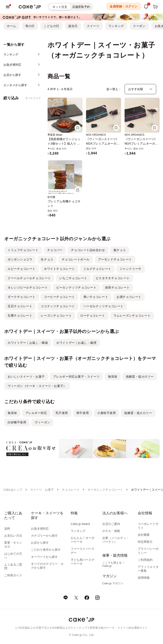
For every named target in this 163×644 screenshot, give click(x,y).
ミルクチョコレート (97, 269)
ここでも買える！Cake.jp (113, 564)
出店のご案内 (111, 524)
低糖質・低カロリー (140, 377)
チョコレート (71, 490)
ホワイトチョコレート (59, 269)
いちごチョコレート (73, 278)
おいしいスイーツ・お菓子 (26, 377)
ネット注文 (60, 7)
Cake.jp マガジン (113, 583)
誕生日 (73, 26)
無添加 (113, 377)
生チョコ (47, 259)
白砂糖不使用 (17, 422)
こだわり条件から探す (46, 550)
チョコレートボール (76, 259)
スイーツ (93, 26)
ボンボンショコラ (20, 259)
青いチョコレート (96, 297)
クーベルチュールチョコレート (29, 278)
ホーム (11, 26)
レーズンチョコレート (56, 316)
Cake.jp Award (80, 524)
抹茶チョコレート (117, 287)
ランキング (116, 26)
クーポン (139, 26)
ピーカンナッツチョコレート (76, 287)
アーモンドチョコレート (115, 259)
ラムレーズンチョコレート (132, 316)
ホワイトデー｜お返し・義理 (76, 343)
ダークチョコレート (22, 297)
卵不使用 (83, 413)
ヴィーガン (42, 422)
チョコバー (55, 250)
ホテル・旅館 (111, 531)
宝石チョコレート (20, 306)
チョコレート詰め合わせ (88, 250)
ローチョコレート (93, 316)
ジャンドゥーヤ (131, 269)
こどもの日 (51, 26)
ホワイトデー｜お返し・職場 (28, 343)
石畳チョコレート (20, 316)
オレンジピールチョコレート (28, 287)
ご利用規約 (145, 560)
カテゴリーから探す (44, 536)
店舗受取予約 (81, 7)
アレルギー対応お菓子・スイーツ (76, 377)
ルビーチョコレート (22, 269)
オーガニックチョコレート (105, 490)
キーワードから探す (44, 557)
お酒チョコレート (129, 297)
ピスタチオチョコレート (113, 278)
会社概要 (144, 535)
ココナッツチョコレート (58, 306)
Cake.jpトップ (13, 490)
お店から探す (40, 543)
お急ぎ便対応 (40, 529)
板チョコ (120, 250)
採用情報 (144, 578)
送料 (7, 529)
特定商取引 (145, 542)
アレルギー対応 (36, 413)
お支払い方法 (13, 536)
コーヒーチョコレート (59, 297)
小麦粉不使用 (106, 413)
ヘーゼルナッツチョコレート (103, 306)
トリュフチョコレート (23, 250)
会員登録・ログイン (124, 6)
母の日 (30, 26)
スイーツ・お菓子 (42, 490)
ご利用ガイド (13, 575)
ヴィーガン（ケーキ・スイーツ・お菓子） (37, 386)
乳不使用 (62, 413)
